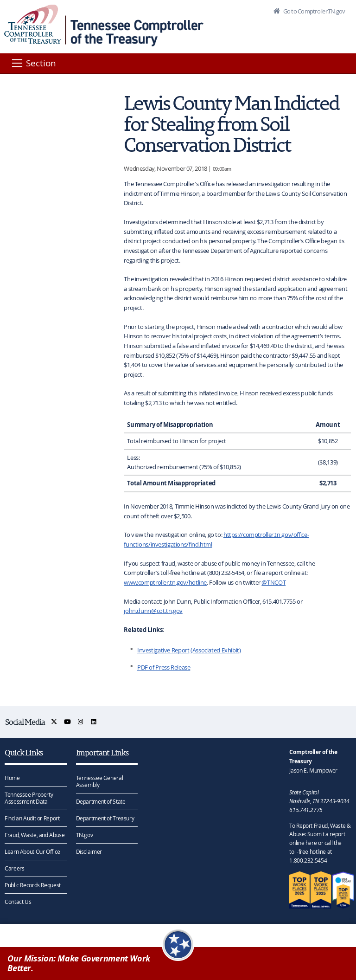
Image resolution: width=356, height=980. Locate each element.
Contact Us (18, 902)
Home (12, 778)
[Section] (33, 63)
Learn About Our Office (32, 851)
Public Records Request (33, 885)
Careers (14, 868)
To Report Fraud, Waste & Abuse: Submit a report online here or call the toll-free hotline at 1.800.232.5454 (320, 843)
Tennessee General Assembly (100, 781)
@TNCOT (273, 582)
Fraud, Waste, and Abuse (35, 835)
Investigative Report (163, 650)
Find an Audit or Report (32, 818)
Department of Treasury (105, 818)
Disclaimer (89, 851)
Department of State (101, 801)
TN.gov (85, 835)
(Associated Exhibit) (216, 650)
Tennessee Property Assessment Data (29, 798)
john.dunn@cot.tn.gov (153, 611)
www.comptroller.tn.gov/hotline (165, 582)
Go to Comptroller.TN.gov (313, 11)
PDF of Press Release (164, 667)
